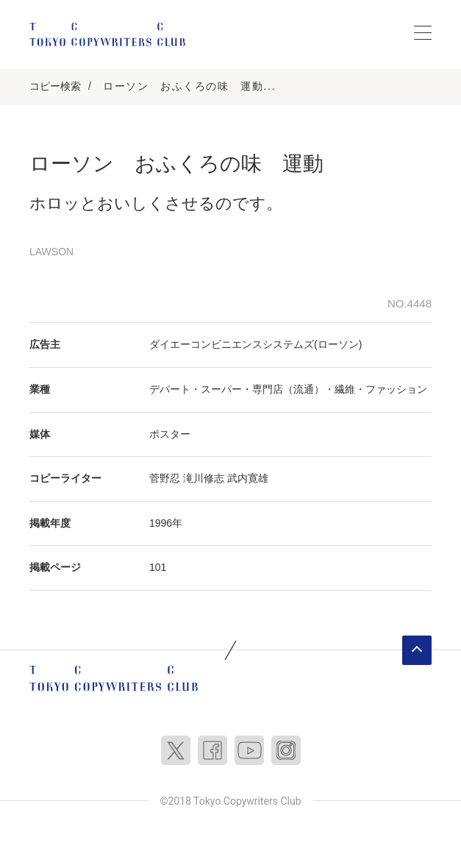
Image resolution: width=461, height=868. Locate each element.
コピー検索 (55, 86)
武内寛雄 (248, 478)
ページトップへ (417, 650)
